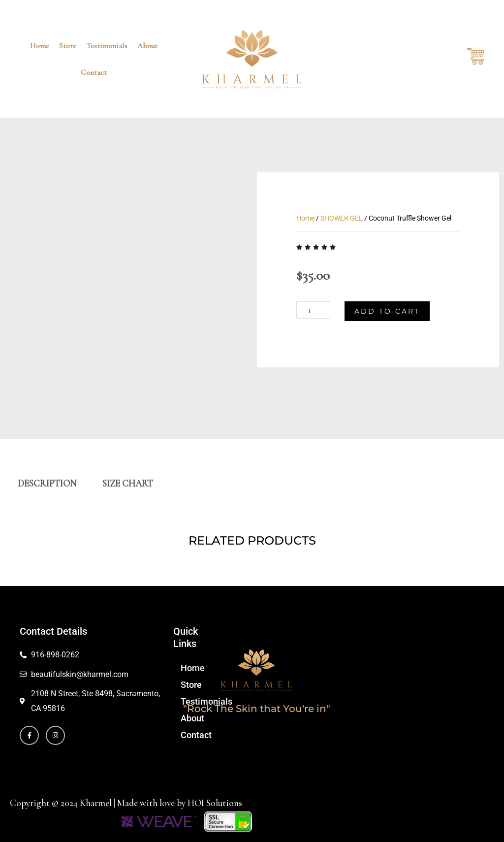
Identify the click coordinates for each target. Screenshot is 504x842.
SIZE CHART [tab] (128, 483)
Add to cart (387, 312)
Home (40, 46)
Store (68, 46)
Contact (94, 72)
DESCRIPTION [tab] (47, 483)
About (147, 46)
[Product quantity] (313, 310)
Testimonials (107, 46)
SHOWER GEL (342, 218)
